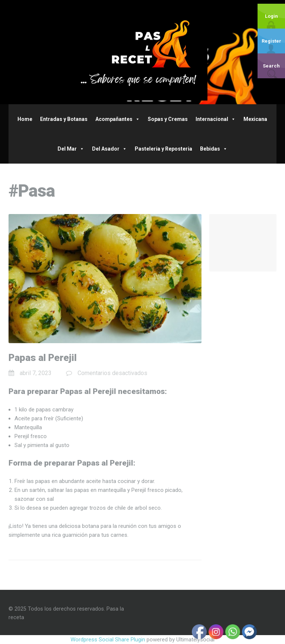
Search (271, 66)
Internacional (216, 119)
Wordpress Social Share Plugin (109, 640)
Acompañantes (118, 119)
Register (271, 41)
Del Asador (109, 149)
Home (25, 119)
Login (271, 16)
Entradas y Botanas (64, 119)
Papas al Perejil (43, 358)
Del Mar (71, 149)
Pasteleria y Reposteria (163, 149)
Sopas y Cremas (168, 119)
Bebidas (214, 149)
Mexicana (255, 119)
